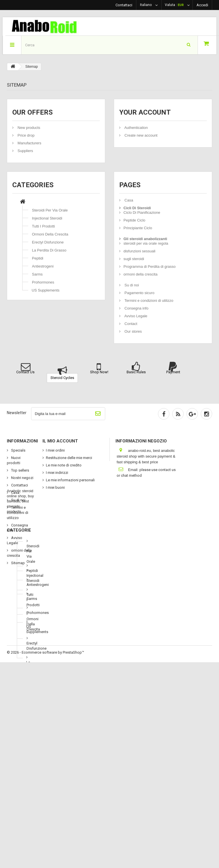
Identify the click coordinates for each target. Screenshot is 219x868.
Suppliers (25, 151)
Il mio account (60, 441)
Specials (18, 450)
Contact (130, 324)
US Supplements (46, 290)
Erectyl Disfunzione (48, 242)
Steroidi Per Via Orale (50, 210)
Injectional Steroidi (47, 218)
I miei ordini (55, 450)
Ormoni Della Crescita (50, 234)
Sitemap (18, 563)
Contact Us (25, 372)
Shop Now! (99, 372)
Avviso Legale (135, 316)
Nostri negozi (22, 478)
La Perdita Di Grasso (49, 250)
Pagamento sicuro (139, 293)
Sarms (37, 274)
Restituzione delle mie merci (69, 458)
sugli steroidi (134, 259)
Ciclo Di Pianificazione (142, 212)
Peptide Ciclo (134, 220)
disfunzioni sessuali (139, 251)
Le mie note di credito (64, 465)
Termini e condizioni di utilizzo (148, 301)
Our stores (133, 331)
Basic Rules (136, 372)
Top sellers (20, 470)
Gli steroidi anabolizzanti (145, 239)
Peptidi (38, 258)
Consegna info (136, 308)
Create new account (140, 135)
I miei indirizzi (57, 473)
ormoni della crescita (140, 274)
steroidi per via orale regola (146, 243)
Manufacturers (29, 143)
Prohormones (43, 282)
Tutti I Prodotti (43, 226)
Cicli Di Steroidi (137, 208)
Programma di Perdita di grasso (150, 267)
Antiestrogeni (43, 266)
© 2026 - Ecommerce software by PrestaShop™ (45, 858)
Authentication (136, 128)
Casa (128, 200)
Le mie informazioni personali (70, 480)
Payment (173, 372)
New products (28, 128)
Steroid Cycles (62, 378)
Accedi (202, 5)
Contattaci (124, 5)
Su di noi (131, 285)
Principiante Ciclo (138, 228)
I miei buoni (55, 487)
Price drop (26, 135)
